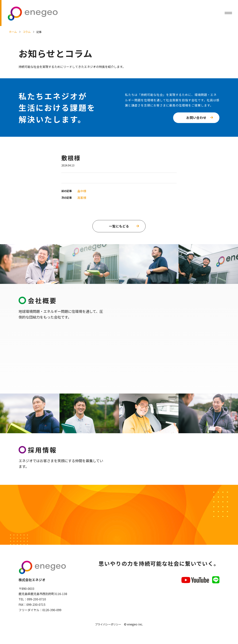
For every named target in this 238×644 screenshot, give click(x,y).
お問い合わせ (196, 118)
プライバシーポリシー (108, 626)
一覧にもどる (119, 226)
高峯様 (82, 198)
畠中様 (82, 191)
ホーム (13, 32)
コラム (27, 32)
